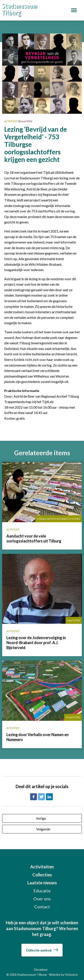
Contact (42, 907)
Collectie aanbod (42, 950)
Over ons (42, 899)
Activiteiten (42, 867)
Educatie (42, 891)
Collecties (42, 875)
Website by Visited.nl (63, 974)
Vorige (41, 818)
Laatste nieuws (42, 883)
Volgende (43, 829)
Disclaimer (41, 970)
